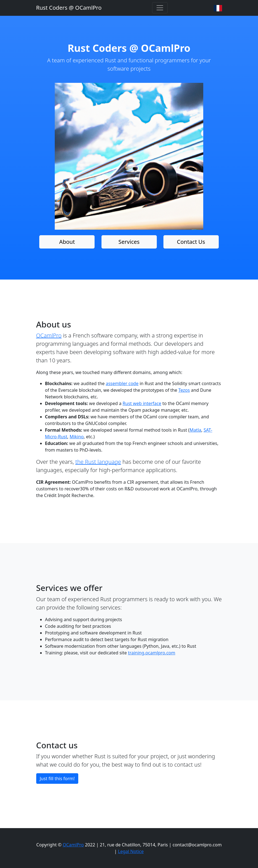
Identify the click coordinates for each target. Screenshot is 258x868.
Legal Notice (131, 851)
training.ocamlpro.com (152, 653)
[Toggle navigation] (160, 8)
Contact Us (191, 242)
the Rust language (98, 462)
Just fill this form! (57, 779)
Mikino (77, 437)
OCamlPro (49, 335)
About (67, 242)
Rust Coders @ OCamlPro (69, 8)
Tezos (184, 390)
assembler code (122, 383)
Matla (195, 430)
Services (129, 242)
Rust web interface (142, 403)
